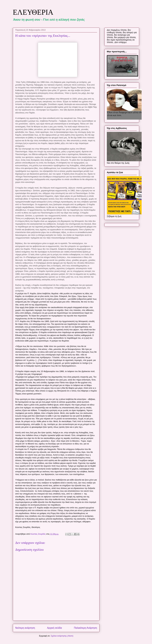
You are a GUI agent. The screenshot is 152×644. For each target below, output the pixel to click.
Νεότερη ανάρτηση (25, 628)
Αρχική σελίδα (54, 628)
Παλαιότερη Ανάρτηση (85, 628)
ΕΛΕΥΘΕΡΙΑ (33, 12)
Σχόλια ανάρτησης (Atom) (62, 636)
